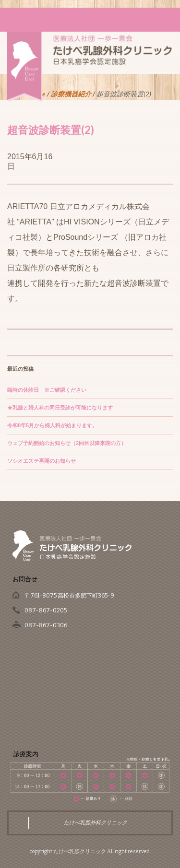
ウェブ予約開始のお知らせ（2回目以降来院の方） (67, 443)
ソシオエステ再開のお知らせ (42, 461)
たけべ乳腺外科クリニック (96, 823)
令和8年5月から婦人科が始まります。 (52, 425)
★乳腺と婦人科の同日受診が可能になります (60, 408)
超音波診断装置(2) (51, 130)
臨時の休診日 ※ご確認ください (47, 390)
